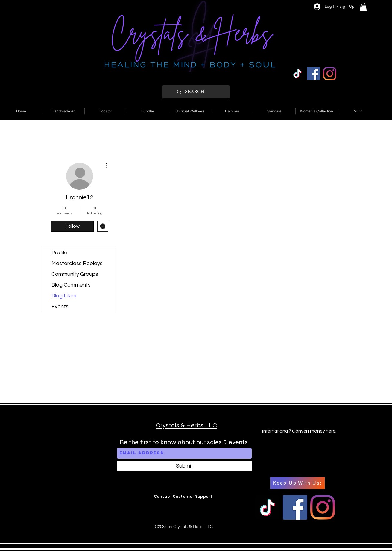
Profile (59, 253)
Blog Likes (64, 296)
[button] (363, 7)
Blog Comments (71, 285)
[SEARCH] (201, 92)
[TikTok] (297, 74)
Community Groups (75, 274)
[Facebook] (314, 74)
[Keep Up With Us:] (297, 483)
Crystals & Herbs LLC (186, 425)
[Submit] (184, 466)
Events (60, 306)
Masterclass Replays (77, 263)
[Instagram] (330, 74)
